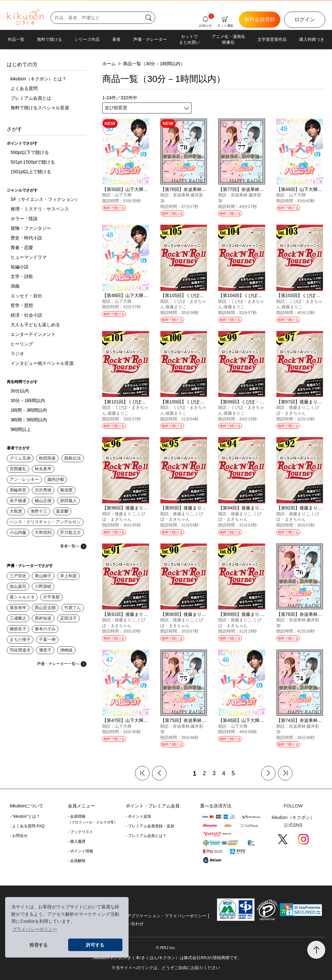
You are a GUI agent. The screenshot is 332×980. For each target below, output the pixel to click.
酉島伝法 (73, 458)
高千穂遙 (18, 501)
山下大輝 (123, 195)
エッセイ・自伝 (26, 296)
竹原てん (73, 608)
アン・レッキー (24, 479)
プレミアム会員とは (31, 98)
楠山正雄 (43, 501)
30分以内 (20, 391)
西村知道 (43, 618)
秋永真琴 (43, 469)
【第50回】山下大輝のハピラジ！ (136, 189)
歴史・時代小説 (26, 238)
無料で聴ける (49, 39)
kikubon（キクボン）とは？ (39, 79)
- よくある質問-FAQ (27, 826)
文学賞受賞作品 (272, 39)
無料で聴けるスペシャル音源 (40, 108)
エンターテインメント (33, 334)
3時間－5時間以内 (29, 420)
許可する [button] (95, 945)
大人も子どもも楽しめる (35, 325)
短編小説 (20, 267)
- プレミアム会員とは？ (146, 836)
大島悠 (16, 511)
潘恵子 (45, 650)
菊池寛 (66, 490)
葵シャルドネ (22, 597)
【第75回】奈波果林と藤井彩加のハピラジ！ (206, 720)
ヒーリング (22, 344)
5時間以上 (21, 429)
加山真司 (18, 586)
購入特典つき (312, 39)
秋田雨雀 (47, 458)
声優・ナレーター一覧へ (62, 664)
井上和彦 (68, 576)
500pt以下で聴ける (30, 152)
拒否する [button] (39, 945)
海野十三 (39, 511)
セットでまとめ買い (189, 39)
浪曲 (15, 286)
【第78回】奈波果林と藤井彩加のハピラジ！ (206, 189)
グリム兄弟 (20, 458)
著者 (116, 39)
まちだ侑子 (20, 639)
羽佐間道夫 (20, 650)
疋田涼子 (68, 618)
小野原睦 (43, 586)
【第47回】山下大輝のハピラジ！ (136, 720)
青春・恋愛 (22, 247)
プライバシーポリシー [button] (35, 929)
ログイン (305, 19)
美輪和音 (18, 490)
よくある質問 (24, 88)
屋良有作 (18, 608)
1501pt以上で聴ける (31, 172)
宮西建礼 (18, 469)
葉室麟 (62, 511)
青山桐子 (43, 576)
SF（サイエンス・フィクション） (45, 199)
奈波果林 (181, 195)
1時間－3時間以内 (29, 410)
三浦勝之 (18, 618)
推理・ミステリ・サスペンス (40, 209)
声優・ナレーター (150, 39)
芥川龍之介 (71, 532)
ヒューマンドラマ (29, 257)
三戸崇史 (18, 576)
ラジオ (17, 354)
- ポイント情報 (81, 851)
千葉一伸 (47, 639)
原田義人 (68, 501)
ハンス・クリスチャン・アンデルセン (45, 522)
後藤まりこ (176, 307)
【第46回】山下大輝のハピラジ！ (252, 720)
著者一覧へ (73, 546)
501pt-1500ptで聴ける (33, 162)
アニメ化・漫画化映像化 (229, 39)
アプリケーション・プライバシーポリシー (167, 916)
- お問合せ (19, 836)
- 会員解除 (77, 861)
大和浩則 (43, 532)
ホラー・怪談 (24, 219)
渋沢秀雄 (43, 490)
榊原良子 (18, 629)
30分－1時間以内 (28, 400)
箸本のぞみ (45, 629)
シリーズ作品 (87, 39)
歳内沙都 (56, 479)
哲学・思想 (22, 305)
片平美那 (51, 597)
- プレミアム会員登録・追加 (150, 826)
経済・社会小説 (26, 315)
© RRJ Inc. (166, 948)
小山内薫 (18, 532)
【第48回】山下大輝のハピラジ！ (136, 295)
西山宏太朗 (45, 608)
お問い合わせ (131, 924)
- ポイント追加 (138, 816)
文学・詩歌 (22, 276)
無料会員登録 (260, 19)
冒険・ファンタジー (31, 228)
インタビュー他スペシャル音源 (42, 363)
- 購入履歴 (77, 841)
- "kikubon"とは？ (25, 816)
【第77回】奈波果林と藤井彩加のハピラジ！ (264, 189)
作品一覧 (16, 39)
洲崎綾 (66, 650)
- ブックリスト (81, 832)
